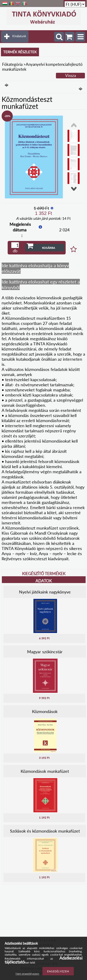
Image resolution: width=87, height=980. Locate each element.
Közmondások (45, 711)
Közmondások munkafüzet (45, 771)
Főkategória (12, 64)
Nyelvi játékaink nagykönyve (45, 592)
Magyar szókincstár (45, 652)
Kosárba (48, 248)
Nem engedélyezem (27, 974)
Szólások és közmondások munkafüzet (45, 831)
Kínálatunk (19, 36)
